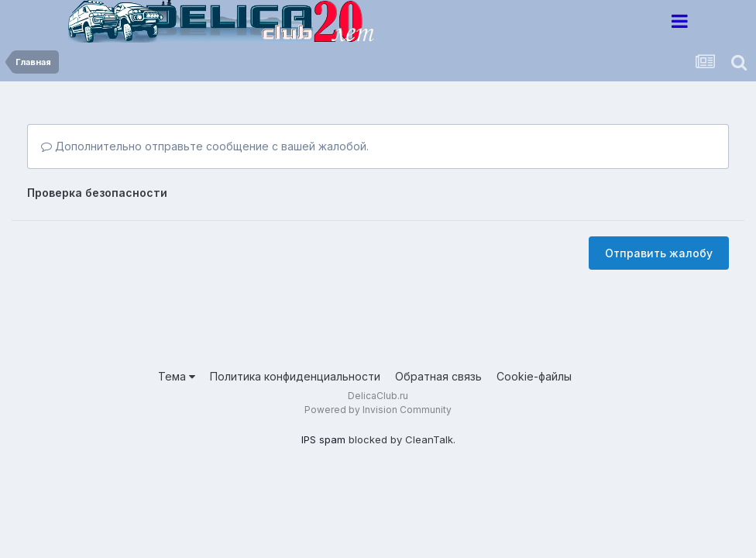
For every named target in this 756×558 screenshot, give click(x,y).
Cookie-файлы (534, 376)
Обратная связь (438, 376)
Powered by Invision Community (378, 410)
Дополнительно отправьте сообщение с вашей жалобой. (205, 146)
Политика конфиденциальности (295, 376)
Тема (177, 376)
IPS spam (323, 439)
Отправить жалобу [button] (659, 253)
